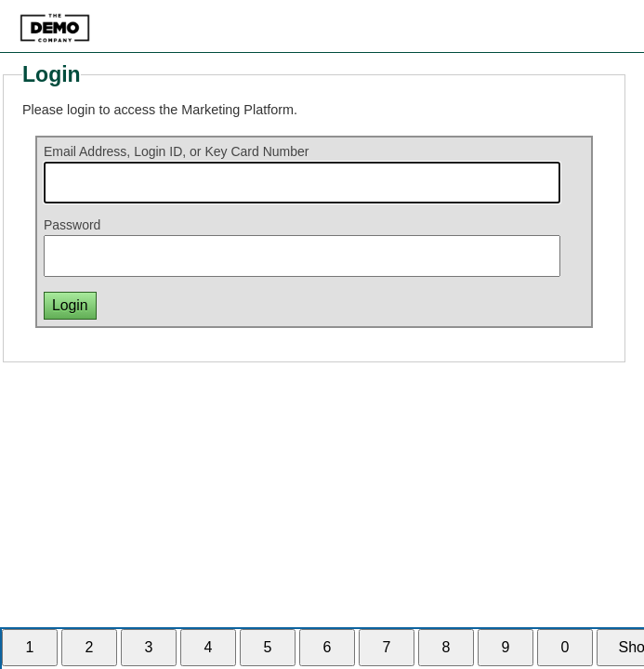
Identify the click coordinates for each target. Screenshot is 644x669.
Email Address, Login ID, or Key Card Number (177, 151)
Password (72, 225)
